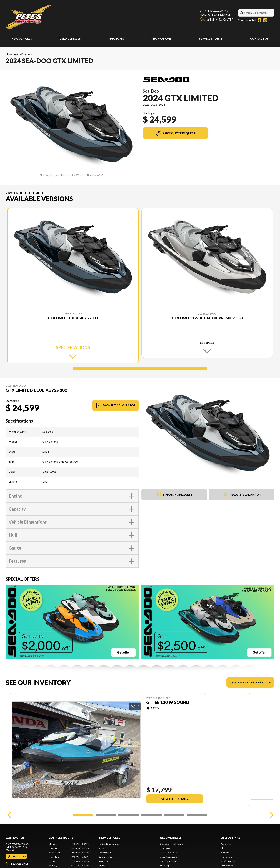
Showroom (12, 54)
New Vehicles (22, 38)
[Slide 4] (151, 815)
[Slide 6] (197, 815)
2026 (146, 104)
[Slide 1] (140, 368)
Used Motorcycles (169, 853)
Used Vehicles (70, 38)
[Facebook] (259, 20)
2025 (154, 104)
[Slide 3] (129, 815)
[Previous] (9, 815)
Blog (223, 848)
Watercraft (26, 54)
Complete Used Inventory (172, 844)
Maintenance (227, 865)
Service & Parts (211, 38)
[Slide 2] (106, 815)
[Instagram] (265, 20)
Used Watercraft (168, 861)
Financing (116, 38)
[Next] (271, 815)
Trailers (103, 865)
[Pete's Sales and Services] (28, 17)
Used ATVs (165, 848)
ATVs (102, 848)
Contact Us (259, 38)
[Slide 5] (174, 815)
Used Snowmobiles (169, 857)
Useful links (230, 838)
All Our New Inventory (110, 844)
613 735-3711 (217, 19)
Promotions (161, 38)
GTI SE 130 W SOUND (168, 702)
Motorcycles (105, 853)
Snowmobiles (106, 857)
